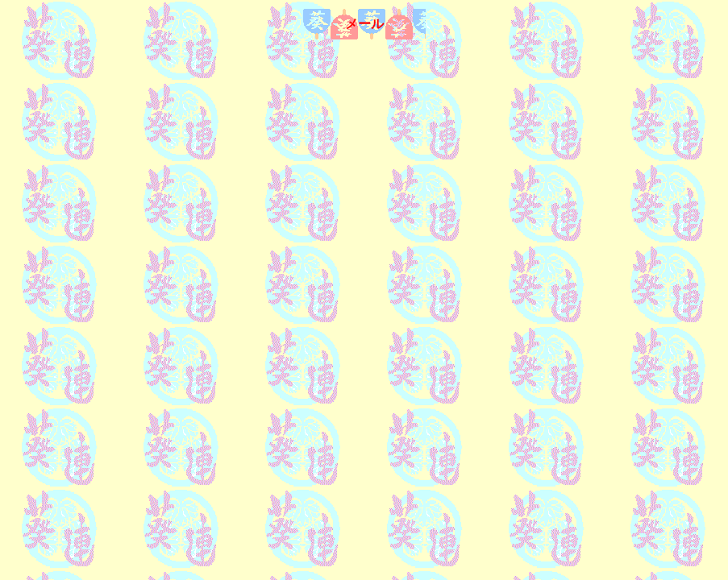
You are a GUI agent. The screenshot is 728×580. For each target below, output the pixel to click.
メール (364, 24)
